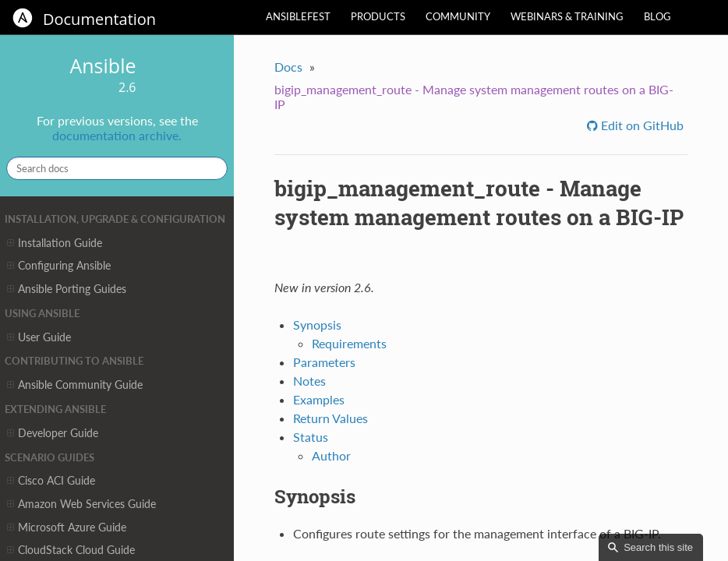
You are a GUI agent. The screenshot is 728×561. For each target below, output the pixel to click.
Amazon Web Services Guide (81, 504)
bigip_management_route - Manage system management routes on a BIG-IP (474, 97)
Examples (319, 399)
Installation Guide (55, 243)
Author (331, 455)
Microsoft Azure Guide (67, 527)
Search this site (658, 547)
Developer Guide (53, 433)
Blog (657, 16)
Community (458, 16)
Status (311, 437)
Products (378, 16)
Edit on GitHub (641, 125)
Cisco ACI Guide (51, 481)
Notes (309, 381)
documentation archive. (117, 135)
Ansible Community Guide (75, 385)
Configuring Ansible (59, 266)
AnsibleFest (298, 16)
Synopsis (317, 325)
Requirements (349, 343)
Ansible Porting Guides (67, 289)
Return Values (330, 418)
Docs (288, 67)
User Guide (39, 337)
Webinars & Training (567, 16)
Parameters (324, 362)
